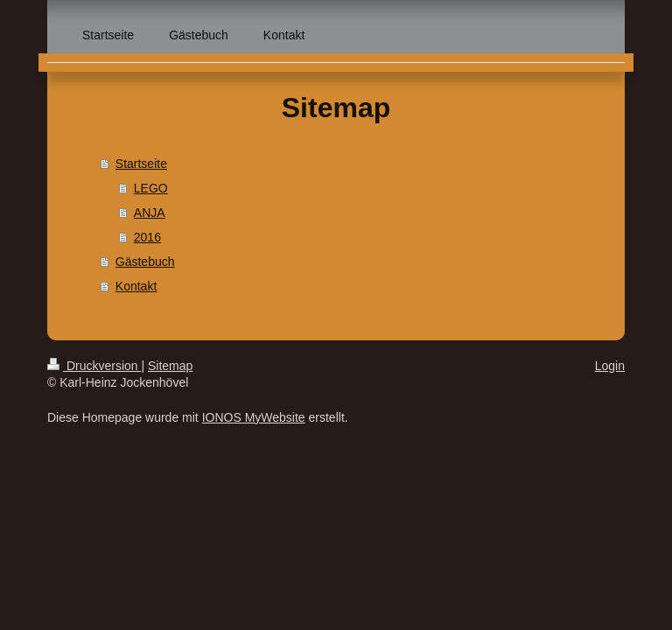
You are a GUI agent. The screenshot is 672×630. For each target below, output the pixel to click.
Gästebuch (145, 262)
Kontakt (136, 286)
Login (610, 366)
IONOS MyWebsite (254, 417)
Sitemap (170, 366)
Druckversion (94, 366)
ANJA (150, 213)
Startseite (141, 164)
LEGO (151, 188)
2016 (147, 237)
